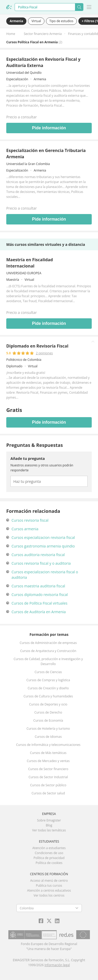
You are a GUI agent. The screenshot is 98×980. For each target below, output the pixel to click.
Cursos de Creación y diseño (48, 688)
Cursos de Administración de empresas (48, 643)
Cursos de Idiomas (48, 737)
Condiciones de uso (49, 853)
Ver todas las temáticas (49, 830)
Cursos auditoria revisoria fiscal (38, 555)
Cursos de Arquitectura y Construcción (48, 651)
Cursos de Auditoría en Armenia (39, 612)
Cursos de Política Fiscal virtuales (39, 603)
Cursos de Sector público (48, 785)
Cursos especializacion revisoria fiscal (43, 537)
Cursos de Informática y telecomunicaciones (48, 745)
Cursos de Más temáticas (48, 753)
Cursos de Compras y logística (48, 680)
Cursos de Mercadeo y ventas (48, 761)
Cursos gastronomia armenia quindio (43, 546)
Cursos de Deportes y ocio (48, 704)
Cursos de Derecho (48, 712)
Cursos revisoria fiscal (30, 520)
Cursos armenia (25, 529)
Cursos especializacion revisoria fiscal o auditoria (45, 575)
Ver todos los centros (49, 895)
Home (11, 34)
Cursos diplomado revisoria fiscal (40, 595)
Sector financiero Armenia (43, 34)
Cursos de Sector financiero (48, 769)
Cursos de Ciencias (48, 672)
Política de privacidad (49, 858)
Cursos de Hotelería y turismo (48, 729)
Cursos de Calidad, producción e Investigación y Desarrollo (48, 661)
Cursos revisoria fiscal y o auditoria (41, 563)
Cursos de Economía (48, 720)
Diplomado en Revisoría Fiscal (37, 346)
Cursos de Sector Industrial (48, 777)
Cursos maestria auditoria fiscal (38, 586)
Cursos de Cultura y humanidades (48, 696)
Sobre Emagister (49, 820)
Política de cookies (49, 863)
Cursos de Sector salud (48, 793)
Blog (49, 825)
